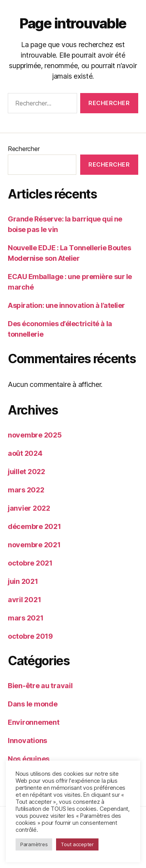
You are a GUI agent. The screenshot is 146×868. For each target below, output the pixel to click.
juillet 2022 (26, 472)
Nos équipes (29, 759)
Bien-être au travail (40, 686)
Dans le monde (33, 704)
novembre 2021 (34, 545)
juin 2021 (23, 581)
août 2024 (25, 453)
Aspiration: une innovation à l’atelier (66, 305)
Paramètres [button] (34, 844)
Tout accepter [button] (77, 844)
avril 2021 (24, 600)
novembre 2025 (35, 435)
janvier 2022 (29, 508)
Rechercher (24, 149)
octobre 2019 (30, 636)
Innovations (27, 741)
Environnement (34, 722)
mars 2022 (26, 490)
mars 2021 (26, 618)
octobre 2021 (30, 563)
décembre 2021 (34, 526)
